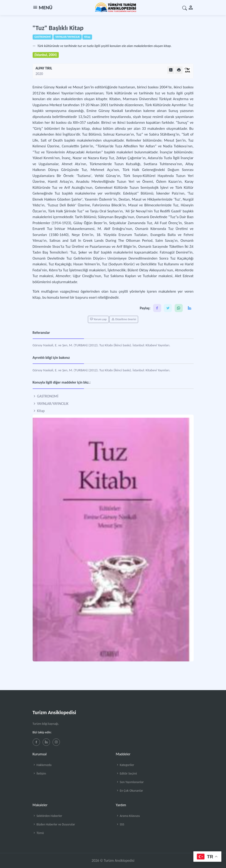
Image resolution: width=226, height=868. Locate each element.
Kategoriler (125, 765)
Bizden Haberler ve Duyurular (54, 824)
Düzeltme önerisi (124, 319)
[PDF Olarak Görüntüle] (171, 70)
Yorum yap (98, 319)
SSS (120, 824)
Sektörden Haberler (47, 816)
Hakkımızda (42, 765)
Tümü (38, 833)
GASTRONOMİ (46, 396)
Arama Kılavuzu (128, 816)
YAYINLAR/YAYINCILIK (51, 404)
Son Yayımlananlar (130, 782)
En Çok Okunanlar (130, 791)
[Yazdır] (179, 70)
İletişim (39, 773)
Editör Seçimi (126, 773)
